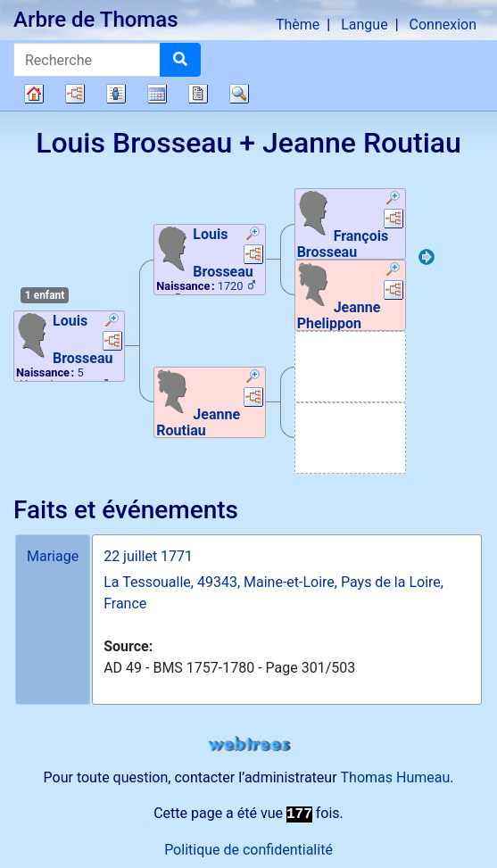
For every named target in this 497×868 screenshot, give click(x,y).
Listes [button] (116, 94)
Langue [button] (364, 25)
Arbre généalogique (34, 94)
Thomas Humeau (396, 777)
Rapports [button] (198, 94)
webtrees (249, 744)
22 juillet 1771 (148, 556)
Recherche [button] (239, 94)
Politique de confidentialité (248, 850)
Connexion (443, 25)
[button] (112, 322)
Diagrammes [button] (75, 94)
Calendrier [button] (157, 94)
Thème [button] (298, 25)
